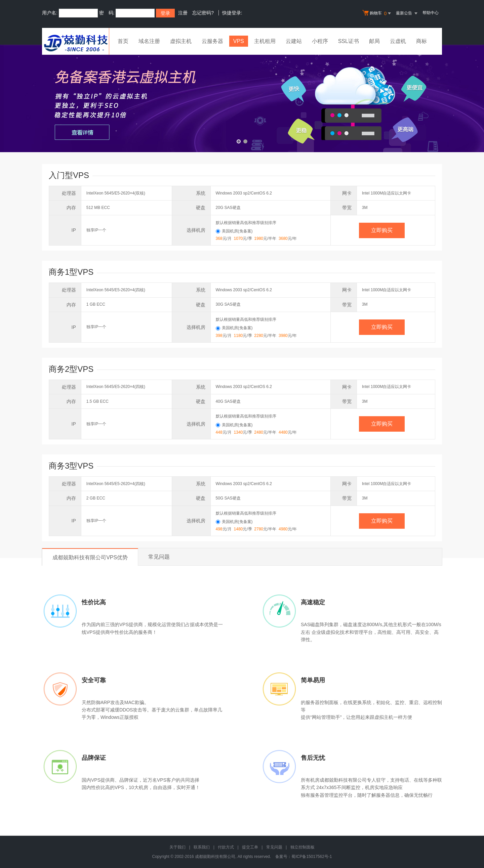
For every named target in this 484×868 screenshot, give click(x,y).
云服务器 (212, 41)
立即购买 (382, 230)
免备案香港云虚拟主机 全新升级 (242, 98)
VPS (239, 41)
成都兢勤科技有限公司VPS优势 (90, 557)
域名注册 (149, 41)
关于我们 (177, 847)
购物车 (377, 13)
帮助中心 (431, 13)
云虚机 (398, 41)
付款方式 (226, 847)
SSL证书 (349, 41)
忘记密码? (203, 13)
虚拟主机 (181, 41)
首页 (123, 41)
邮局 (374, 41)
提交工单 (250, 847)
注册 (183, 13)
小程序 (320, 41)
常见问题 (159, 557)
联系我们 (202, 847)
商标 (421, 41)
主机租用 (265, 41)
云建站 (294, 41)
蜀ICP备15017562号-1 (312, 857)
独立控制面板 (302, 847)
